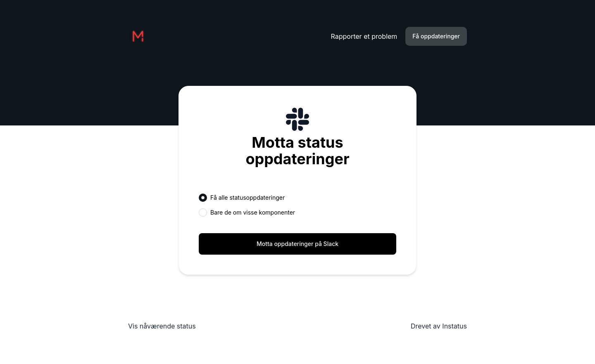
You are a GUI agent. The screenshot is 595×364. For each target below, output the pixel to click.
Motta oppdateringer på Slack (297, 244)
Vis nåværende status (162, 326)
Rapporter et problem (364, 36)
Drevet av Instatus (439, 326)
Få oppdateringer (436, 36)
